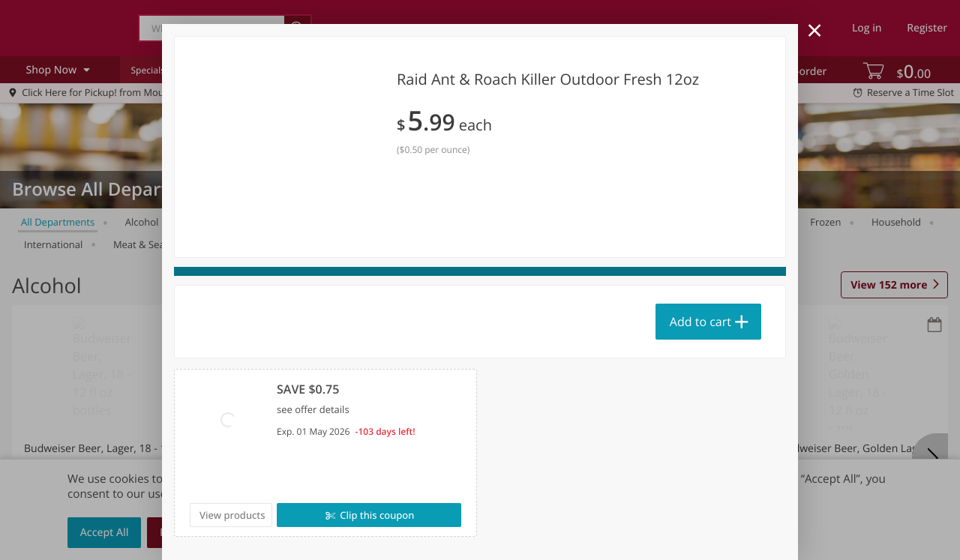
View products (232, 515)
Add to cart (700, 322)
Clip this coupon (376, 515)
